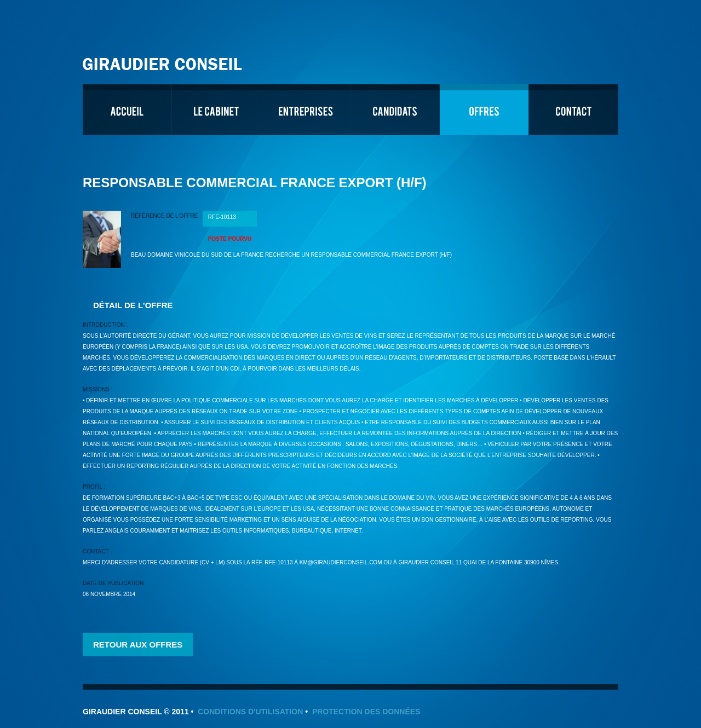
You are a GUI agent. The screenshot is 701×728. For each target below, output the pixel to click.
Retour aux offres (138, 645)
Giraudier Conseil (164, 60)
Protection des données (366, 712)
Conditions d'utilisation (250, 712)
